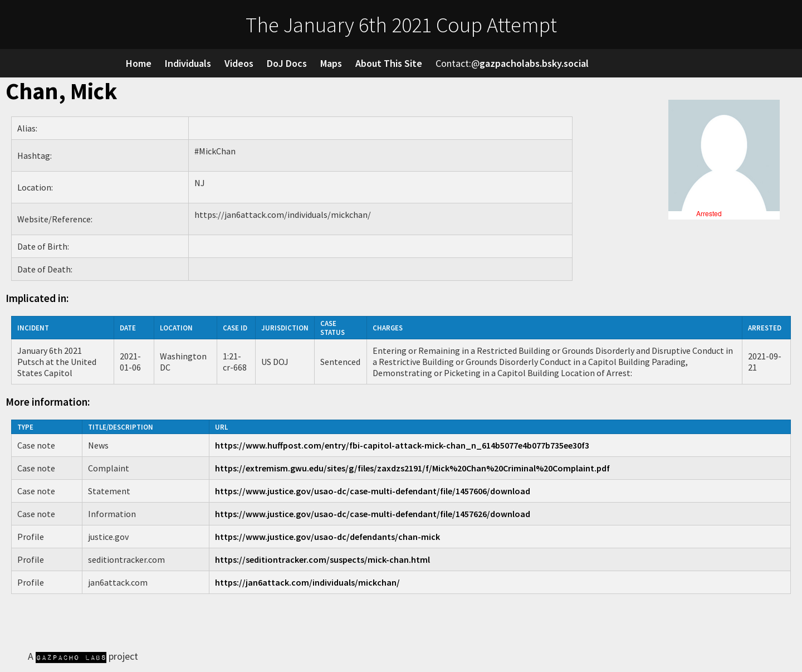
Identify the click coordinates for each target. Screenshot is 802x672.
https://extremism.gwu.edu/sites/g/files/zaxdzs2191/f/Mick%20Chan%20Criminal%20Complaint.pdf (412, 468)
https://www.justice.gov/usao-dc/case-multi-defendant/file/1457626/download (373, 514)
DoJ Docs (287, 63)
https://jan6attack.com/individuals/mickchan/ (307, 582)
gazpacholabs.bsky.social (534, 63)
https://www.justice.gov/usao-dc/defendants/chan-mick (327, 537)
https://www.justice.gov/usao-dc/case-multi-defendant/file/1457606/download (373, 491)
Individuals (188, 63)
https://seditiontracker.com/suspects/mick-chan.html (322, 559)
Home (139, 63)
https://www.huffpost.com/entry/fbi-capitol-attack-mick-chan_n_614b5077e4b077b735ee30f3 (402, 445)
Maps (331, 63)
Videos (239, 63)
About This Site (389, 63)
